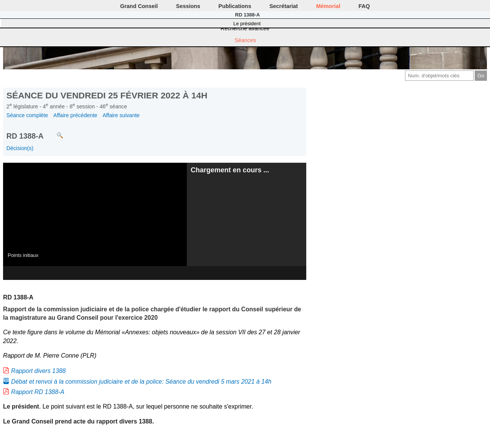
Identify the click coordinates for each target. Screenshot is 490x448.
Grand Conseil (139, 6)
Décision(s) (20, 148)
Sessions (188, 6)
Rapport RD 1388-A (38, 392)
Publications (235, 6)
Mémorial (328, 6)
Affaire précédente (75, 115)
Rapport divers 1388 (38, 371)
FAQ (364, 6)
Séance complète (27, 115)
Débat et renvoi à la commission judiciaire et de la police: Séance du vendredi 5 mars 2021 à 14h (141, 382)
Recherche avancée (245, 28)
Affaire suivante (121, 115)
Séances (245, 40)
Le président (247, 24)
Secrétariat (284, 6)
